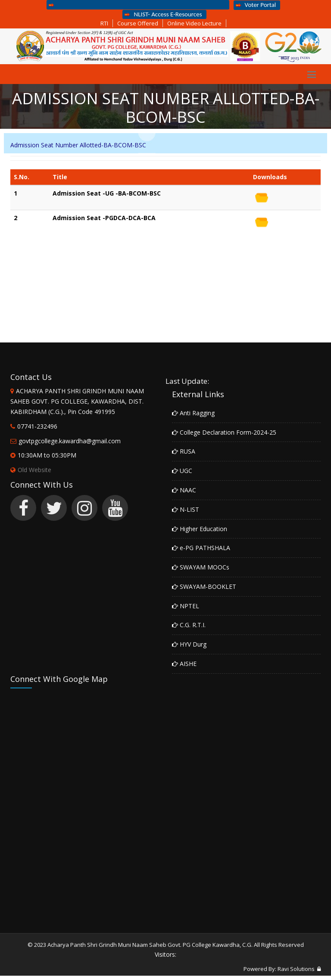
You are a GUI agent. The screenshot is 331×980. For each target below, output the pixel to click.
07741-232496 (37, 426)
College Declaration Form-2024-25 (224, 432)
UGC (182, 471)
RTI (104, 23)
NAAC (184, 490)
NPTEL (186, 606)
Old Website (31, 470)
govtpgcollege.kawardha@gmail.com (70, 441)
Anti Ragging (193, 413)
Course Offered (138, 23)
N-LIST (186, 509)
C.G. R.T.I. (189, 625)
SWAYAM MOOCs (201, 567)
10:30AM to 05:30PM (47, 455)
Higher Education (200, 529)
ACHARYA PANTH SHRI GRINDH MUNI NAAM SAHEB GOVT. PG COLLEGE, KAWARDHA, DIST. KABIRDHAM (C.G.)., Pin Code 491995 (77, 401)
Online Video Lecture (194, 23)
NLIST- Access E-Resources (163, 14)
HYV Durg (189, 644)
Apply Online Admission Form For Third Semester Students (137, 5)
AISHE (184, 664)
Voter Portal (256, 5)
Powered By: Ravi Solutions (279, 969)
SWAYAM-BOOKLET (204, 586)
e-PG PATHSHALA (201, 548)
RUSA (184, 451)
